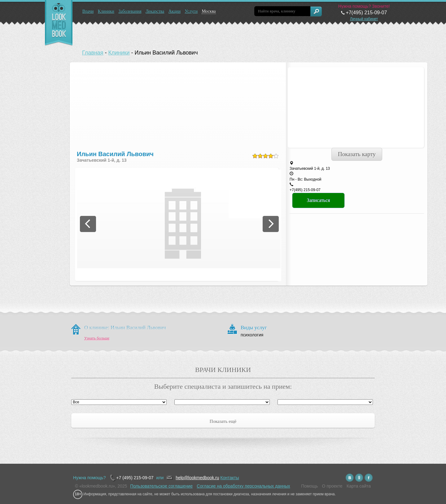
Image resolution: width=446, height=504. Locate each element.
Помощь (309, 486)
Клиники (106, 11)
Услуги (191, 11)
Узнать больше (97, 338)
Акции (175, 11)
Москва (209, 11)
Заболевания (130, 11)
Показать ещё (223, 421)
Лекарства (155, 11)
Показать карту (357, 154)
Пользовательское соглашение (161, 486)
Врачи (88, 11)
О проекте (332, 486)
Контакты (230, 478)
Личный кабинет (364, 19)
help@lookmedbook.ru (197, 478)
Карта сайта (359, 486)
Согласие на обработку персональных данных (243, 486)
